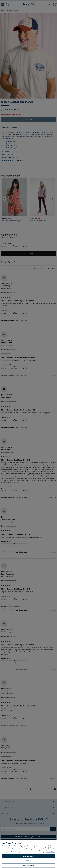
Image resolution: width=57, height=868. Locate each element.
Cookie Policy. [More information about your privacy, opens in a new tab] (51, 852)
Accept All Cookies (28, 856)
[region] (28, 854)
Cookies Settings (28, 865)
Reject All (28, 861)
